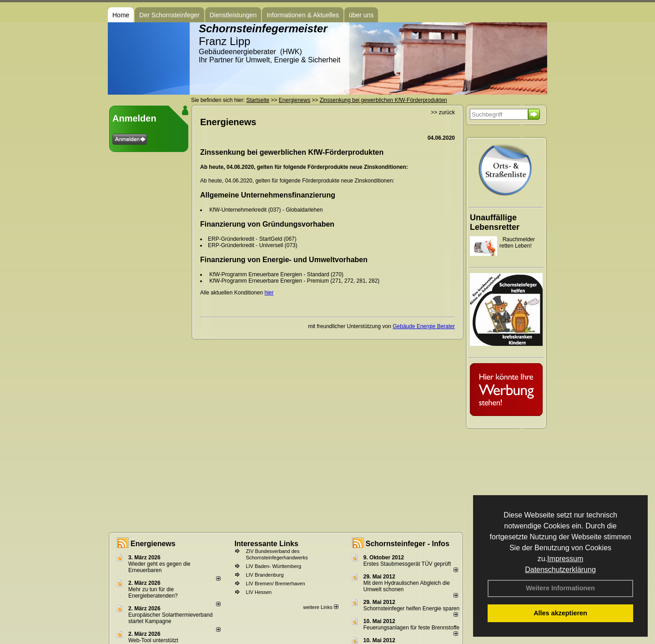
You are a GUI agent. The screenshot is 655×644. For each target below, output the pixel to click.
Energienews (153, 544)
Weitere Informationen (560, 588)
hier (269, 293)
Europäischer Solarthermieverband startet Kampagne (170, 618)
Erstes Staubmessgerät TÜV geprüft (407, 564)
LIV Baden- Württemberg (273, 566)
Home (121, 15)
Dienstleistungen (233, 15)
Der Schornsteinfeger (169, 15)
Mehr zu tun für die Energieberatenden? (153, 593)
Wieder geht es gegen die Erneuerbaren (159, 567)
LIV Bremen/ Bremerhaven (275, 583)
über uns (361, 15)
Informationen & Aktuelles (303, 15)
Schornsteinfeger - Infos (408, 544)
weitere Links (320, 607)
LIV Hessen (259, 592)
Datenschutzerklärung (560, 570)
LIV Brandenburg (265, 575)
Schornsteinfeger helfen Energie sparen (411, 609)
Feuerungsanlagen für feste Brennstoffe (411, 628)
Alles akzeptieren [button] (560, 613)
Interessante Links (266, 544)
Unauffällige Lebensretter (495, 222)
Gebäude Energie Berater (424, 326)
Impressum (565, 559)
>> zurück (443, 112)
